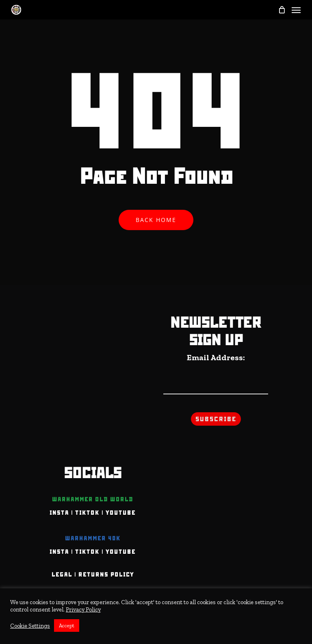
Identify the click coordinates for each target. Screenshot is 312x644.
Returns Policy (106, 574)
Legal (62, 574)
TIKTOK (87, 513)
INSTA (59, 513)
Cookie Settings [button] (30, 626)
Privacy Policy (83, 609)
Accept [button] (67, 626)
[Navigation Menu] (296, 10)
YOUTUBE (121, 513)
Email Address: (216, 357)
